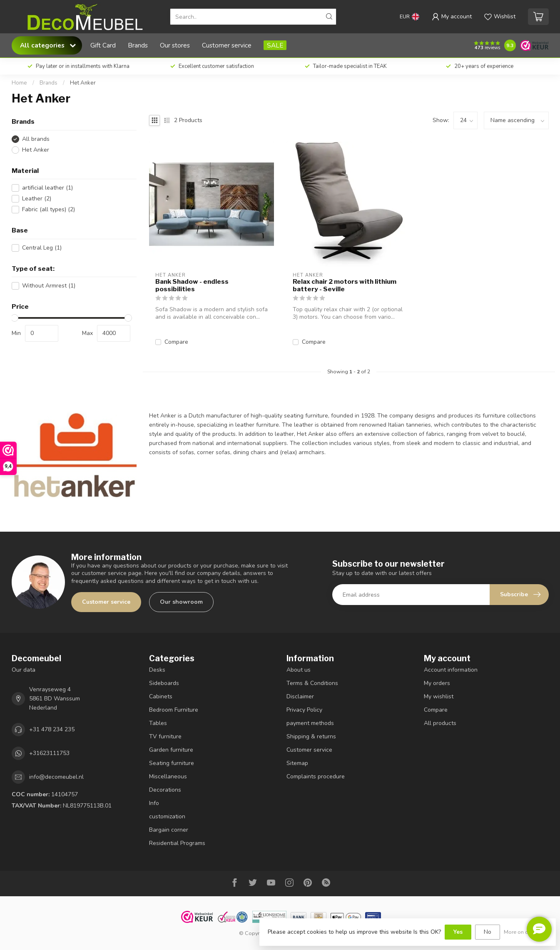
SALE (275, 45)
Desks (157, 670)
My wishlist (439, 696)
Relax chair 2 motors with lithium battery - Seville (345, 285)
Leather (37, 199)
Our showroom (181, 602)
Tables (158, 723)
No (488, 932)
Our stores (175, 45)
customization (167, 816)
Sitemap (297, 763)
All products (440, 723)
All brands (36, 139)
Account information (451, 670)
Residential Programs (177, 843)
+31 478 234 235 (52, 729)
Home (19, 83)
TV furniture (165, 736)
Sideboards (164, 683)
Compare (176, 342)
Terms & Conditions (312, 683)
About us (299, 670)
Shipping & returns (311, 736)
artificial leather (47, 188)
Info (154, 803)
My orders (437, 683)
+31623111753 (49, 753)
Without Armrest (49, 286)
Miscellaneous (168, 776)
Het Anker (83, 83)
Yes (458, 932)
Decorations (165, 790)
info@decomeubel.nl (56, 777)
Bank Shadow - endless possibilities (192, 285)
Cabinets (161, 696)
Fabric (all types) (49, 209)
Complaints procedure (316, 776)
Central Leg (42, 248)
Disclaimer (300, 696)
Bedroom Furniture (174, 710)
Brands (138, 45)
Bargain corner (169, 830)
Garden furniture (171, 750)
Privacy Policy (304, 710)
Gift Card (103, 45)
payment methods (310, 723)
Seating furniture (172, 763)
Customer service (227, 45)
